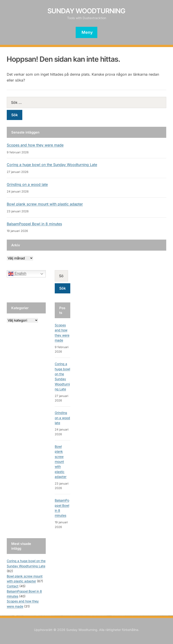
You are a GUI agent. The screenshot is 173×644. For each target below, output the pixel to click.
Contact (13, 586)
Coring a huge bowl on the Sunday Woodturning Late (52, 165)
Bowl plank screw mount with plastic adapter (45, 204)
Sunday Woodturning (86, 11)
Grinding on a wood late (27, 184)
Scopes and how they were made (35, 145)
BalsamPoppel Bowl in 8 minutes (34, 224)
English (17, 274)
